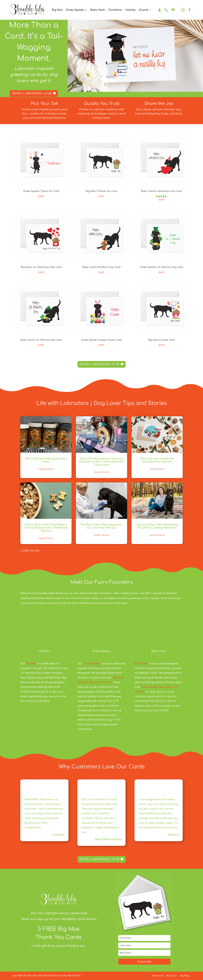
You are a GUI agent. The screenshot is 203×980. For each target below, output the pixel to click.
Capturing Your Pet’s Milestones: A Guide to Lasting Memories (157, 526)
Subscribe (144, 962)
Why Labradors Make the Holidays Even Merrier (157, 460)
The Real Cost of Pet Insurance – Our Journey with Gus (102, 526)
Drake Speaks (75, 10)
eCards (144, 10)
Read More (46, 469)
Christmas (115, 10)
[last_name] (144, 945)
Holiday (130, 10)
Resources (158, 976)
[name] (144, 938)
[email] (144, 953)
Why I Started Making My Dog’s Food (46, 460)
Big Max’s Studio (72, 976)
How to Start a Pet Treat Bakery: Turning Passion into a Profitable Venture (46, 528)
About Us (172, 976)
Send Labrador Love (32, 93)
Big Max (57, 10)
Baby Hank (98, 10)
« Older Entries (30, 551)
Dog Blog (184, 976)
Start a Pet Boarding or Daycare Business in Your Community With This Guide (101, 462)
